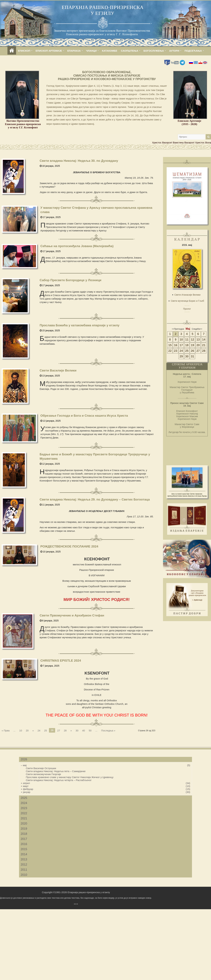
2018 (24, 834)
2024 (24, 803)
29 (181, 356)
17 (181, 345)
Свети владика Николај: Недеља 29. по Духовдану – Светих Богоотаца (95, 499)
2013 (24, 859)
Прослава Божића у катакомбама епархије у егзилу (80, 325)
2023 (24, 808)
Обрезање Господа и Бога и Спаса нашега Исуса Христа (84, 416)
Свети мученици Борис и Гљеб (187, 301)
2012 (24, 865)
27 (59, 730)
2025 (24, 798)
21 (204, 345)
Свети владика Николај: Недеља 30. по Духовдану (79, 161)
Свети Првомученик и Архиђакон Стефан (72, 615)
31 (192, 356)
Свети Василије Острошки (41, 768)
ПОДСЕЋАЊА (193, 51)
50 (90, 730)
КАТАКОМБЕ (110, 51)
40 (83, 730)
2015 (24, 849)
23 (176, 351)
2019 (24, 829)
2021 (24, 818)
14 (204, 340)
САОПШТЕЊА (130, 51)
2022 (24, 813)
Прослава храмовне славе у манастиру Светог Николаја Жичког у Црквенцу (70, 777)
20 (27, 730)
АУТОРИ (174, 51)
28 (65, 730)
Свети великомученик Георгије (43, 774)
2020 (24, 824)
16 (176, 345)
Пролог (187, 309)
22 (170, 351)
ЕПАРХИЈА (74, 51)
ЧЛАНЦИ (91, 51)
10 (21, 730)
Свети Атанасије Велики (188, 295)
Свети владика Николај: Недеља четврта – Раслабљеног (59, 780)
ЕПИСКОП (24, 51)
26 (192, 351)
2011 (24, 870)
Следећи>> (197, 329)
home (12, 51)
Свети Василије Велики (58, 370)
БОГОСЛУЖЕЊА (154, 51)
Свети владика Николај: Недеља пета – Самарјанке (56, 771)
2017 (24, 839)
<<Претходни (178, 329)
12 (192, 340)
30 (77, 730)
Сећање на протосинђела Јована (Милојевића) (77, 246)
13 (198, 340)
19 (192, 345)
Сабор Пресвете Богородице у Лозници (71, 280)
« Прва (6, 730)
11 (187, 340)
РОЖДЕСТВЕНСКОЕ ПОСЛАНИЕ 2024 (69, 546)
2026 (24, 759)
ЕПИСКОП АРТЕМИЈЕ (49, 51)
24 (39, 730)
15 (170, 345)
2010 (24, 875)
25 (46, 730)
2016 (24, 844)
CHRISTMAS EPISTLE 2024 (61, 661)
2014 (24, 854)
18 (187, 345)
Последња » (108, 730)
